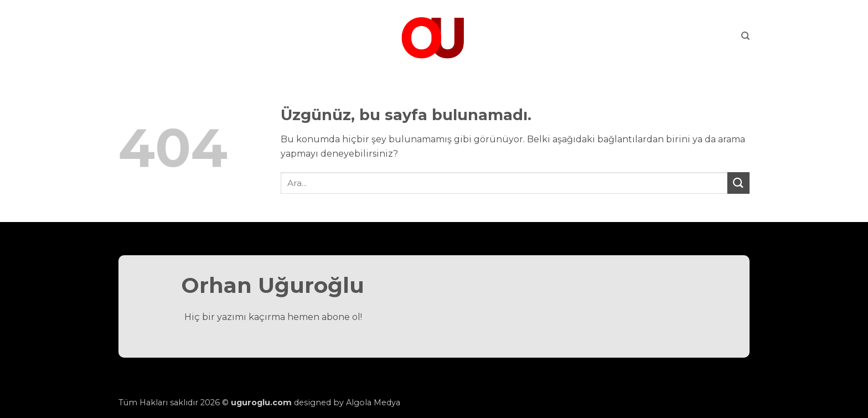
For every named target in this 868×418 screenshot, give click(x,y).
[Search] (745, 36)
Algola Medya (373, 402)
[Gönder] (738, 183)
